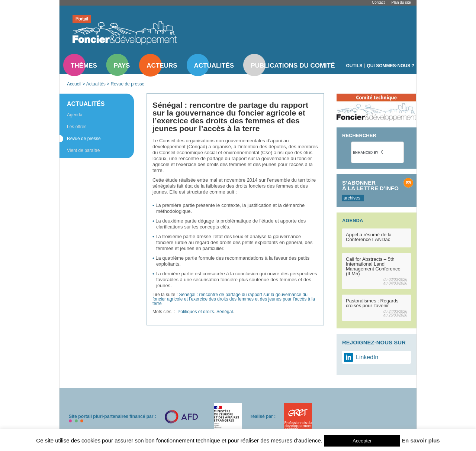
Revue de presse (127, 84)
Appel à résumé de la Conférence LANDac (369, 237)
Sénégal (225, 312)
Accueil (74, 84)
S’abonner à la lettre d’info (370, 185)
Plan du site (401, 2)
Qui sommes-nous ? (391, 66)
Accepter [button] (362, 441)
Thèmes (84, 66)
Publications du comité (293, 66)
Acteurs (162, 66)
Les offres (77, 127)
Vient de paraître (83, 150)
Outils (354, 66)
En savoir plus (421, 440)
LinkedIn (367, 357)
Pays (122, 66)
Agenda (75, 115)
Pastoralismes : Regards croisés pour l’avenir (372, 303)
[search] (368, 152)
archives (352, 198)
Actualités (214, 66)
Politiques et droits (196, 312)
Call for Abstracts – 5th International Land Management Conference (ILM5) (373, 266)
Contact (378, 2)
